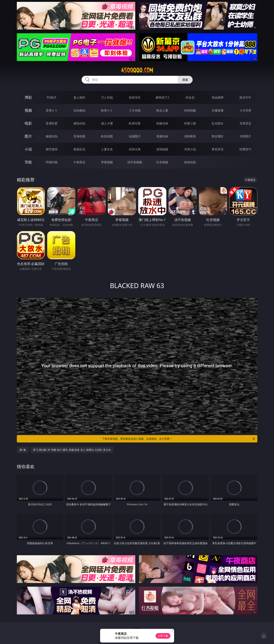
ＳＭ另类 (245, 110)
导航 (28, 162)
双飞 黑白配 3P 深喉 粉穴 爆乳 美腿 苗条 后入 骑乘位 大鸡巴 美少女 (72, 450)
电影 (28, 123)
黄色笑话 (218, 149)
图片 (28, 136)
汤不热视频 (135, 162)
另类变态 (245, 123)
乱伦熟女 (218, 123)
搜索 (185, 80)
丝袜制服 (190, 110)
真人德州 (79, 97)
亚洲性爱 (52, 123)
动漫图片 (135, 136)
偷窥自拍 (52, 136)
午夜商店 (79, 162)
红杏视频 (162, 162)
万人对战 (107, 97)
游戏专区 (135, 97)
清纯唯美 (190, 136)
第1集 (23, 450)
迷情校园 (162, 149)
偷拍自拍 (79, 123)
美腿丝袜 (162, 136)
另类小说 (190, 149)
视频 (28, 110)
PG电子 (52, 97)
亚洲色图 (79, 136)
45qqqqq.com (137, 70)
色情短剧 (190, 162)
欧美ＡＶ (107, 110)
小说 (28, 149)
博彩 (28, 97)
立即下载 (163, 636)
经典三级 (190, 123)
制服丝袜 (162, 123)
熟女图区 (218, 136)
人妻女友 (107, 149)
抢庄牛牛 (245, 97)
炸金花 (190, 97)
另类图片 (245, 136)
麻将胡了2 (162, 97)
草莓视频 (107, 162)
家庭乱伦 (79, 149)
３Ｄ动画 (135, 110)
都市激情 (52, 149)
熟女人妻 (162, 110)
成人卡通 (107, 123)
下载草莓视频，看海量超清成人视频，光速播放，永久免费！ (179, 439)
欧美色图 (107, 136)
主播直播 (218, 110)
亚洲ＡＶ (52, 110)
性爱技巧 (245, 149)
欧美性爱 (135, 123)
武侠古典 (135, 149)
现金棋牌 (218, 97)
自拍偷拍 (79, 110)
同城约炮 (52, 162)
